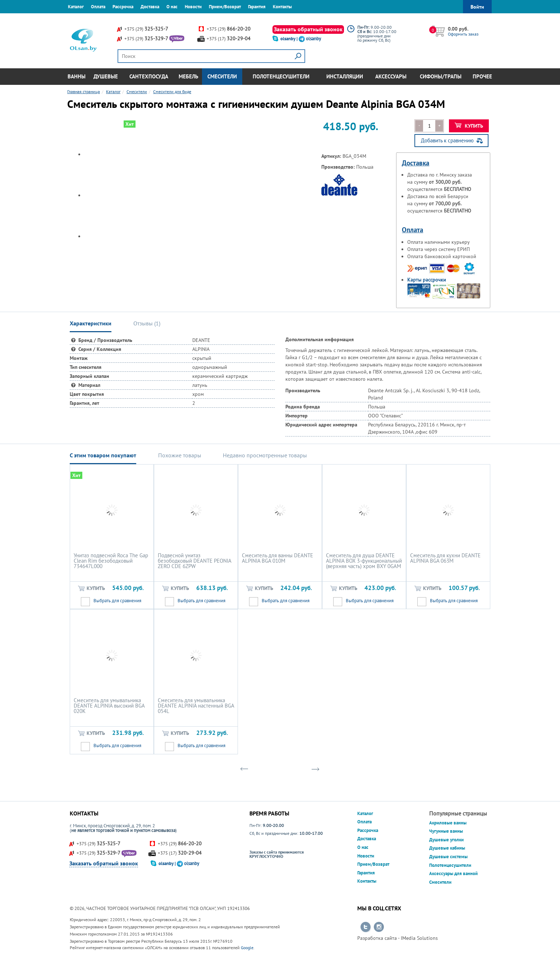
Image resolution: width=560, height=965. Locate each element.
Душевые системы (448, 857)
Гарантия (257, 7)
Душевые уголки (446, 840)
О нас (172, 7)
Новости (193, 7)
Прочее (482, 76)
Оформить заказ (463, 34)
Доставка (150, 7)
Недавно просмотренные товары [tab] (265, 455)
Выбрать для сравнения (117, 601)
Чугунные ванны (446, 831)
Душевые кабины (447, 848)
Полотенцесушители (281, 76)
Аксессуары (391, 76)
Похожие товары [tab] (180, 455)
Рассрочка (123, 7)
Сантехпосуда (149, 76)
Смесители (222, 76)
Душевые (106, 76)
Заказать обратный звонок (308, 29)
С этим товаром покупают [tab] (103, 455)
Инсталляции (345, 76)
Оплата (98, 7)
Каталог (76, 7)
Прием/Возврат (225, 7)
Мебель (189, 76)
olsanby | (290, 39)
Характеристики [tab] (91, 323)
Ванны (77, 76)
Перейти (366, 927)
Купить (469, 126)
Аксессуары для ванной (453, 873)
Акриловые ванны (448, 823)
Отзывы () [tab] (147, 323)
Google (247, 948)
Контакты (282, 7)
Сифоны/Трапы (441, 76)
